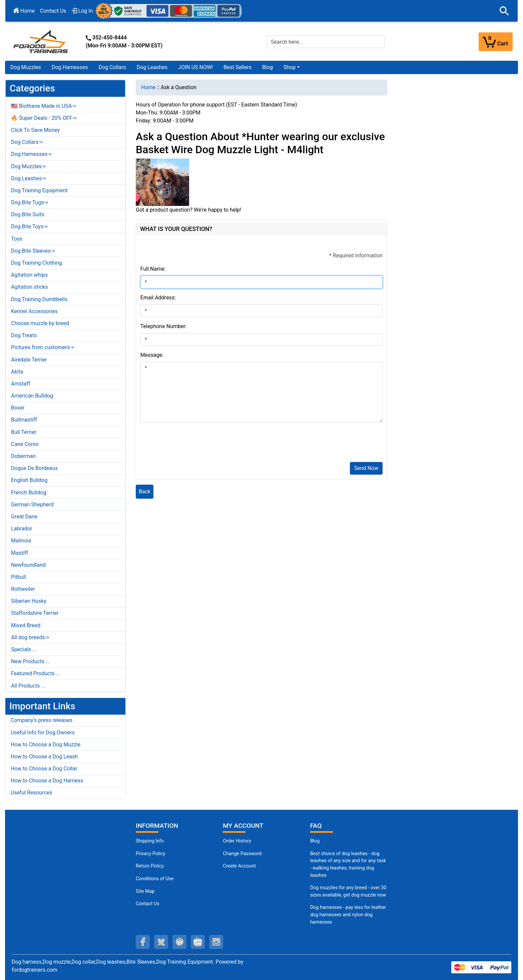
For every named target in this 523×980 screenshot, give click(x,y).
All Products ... (28, 686)
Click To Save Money (35, 130)
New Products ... (31, 661)
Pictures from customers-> (43, 347)
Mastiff (20, 553)
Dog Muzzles (26, 67)
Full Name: (153, 269)
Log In (82, 11)
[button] (504, 11)
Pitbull (19, 577)
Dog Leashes (152, 67)
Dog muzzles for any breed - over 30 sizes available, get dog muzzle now (348, 891)
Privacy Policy (151, 854)
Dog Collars (112, 67)
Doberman (23, 456)
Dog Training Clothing (37, 263)
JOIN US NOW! (195, 67)
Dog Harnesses (70, 67)
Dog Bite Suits (28, 214)
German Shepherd (32, 505)
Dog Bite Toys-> (29, 226)
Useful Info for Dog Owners (43, 732)
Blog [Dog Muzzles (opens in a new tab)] (315, 841)
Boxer (18, 408)
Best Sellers (237, 67)
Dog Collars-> (27, 142)
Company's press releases (42, 720)
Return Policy (150, 866)
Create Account (239, 866)
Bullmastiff (24, 420)
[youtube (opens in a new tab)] (198, 942)
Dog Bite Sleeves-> (33, 251)
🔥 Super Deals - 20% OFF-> (44, 118)
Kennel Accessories (34, 311)
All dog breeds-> (30, 637)
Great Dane (24, 517)
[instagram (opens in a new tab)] (216, 942)
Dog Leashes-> (29, 178)
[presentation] (191, 444)
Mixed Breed (26, 625)
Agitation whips (29, 275)
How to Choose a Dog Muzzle (46, 745)
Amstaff (21, 384)
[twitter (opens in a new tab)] (161, 942)
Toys (17, 239)
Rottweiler (23, 589)
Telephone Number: (164, 326)
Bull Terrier (24, 432)
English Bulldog (29, 480)
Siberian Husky (29, 601)
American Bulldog (32, 396)
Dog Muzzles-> (29, 166)
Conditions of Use (155, 879)
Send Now (366, 468)
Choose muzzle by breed (40, 323)
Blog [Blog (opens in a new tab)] (268, 67)
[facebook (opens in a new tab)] (143, 942)
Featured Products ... (36, 673)
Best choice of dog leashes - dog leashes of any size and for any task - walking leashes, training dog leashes (348, 865)
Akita (17, 372)
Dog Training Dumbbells (39, 299)
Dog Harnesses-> (31, 154)
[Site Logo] (41, 41)
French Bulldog (29, 493)
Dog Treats (24, 335)
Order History (237, 841)
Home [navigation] (148, 87)
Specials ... (24, 649)
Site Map (145, 891)
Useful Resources (31, 793)
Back (145, 492)
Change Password (242, 854)
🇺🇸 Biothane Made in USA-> (44, 106)
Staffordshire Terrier (35, 613)
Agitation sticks (29, 287)
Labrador (22, 529)
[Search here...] (326, 42)
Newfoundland (28, 565)
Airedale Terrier (29, 360)
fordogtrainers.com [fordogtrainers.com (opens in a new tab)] (35, 970)
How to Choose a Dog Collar (44, 769)
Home (24, 11)
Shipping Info (150, 841)
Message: (152, 355)
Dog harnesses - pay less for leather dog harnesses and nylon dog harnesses (348, 915)
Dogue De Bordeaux (34, 468)
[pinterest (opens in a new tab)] (179, 942)
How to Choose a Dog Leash (44, 757)
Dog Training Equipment (39, 190)
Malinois (21, 541)
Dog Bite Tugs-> (30, 202)
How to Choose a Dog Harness (47, 781)
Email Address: (158, 298)
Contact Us (53, 11)
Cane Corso (25, 444)
